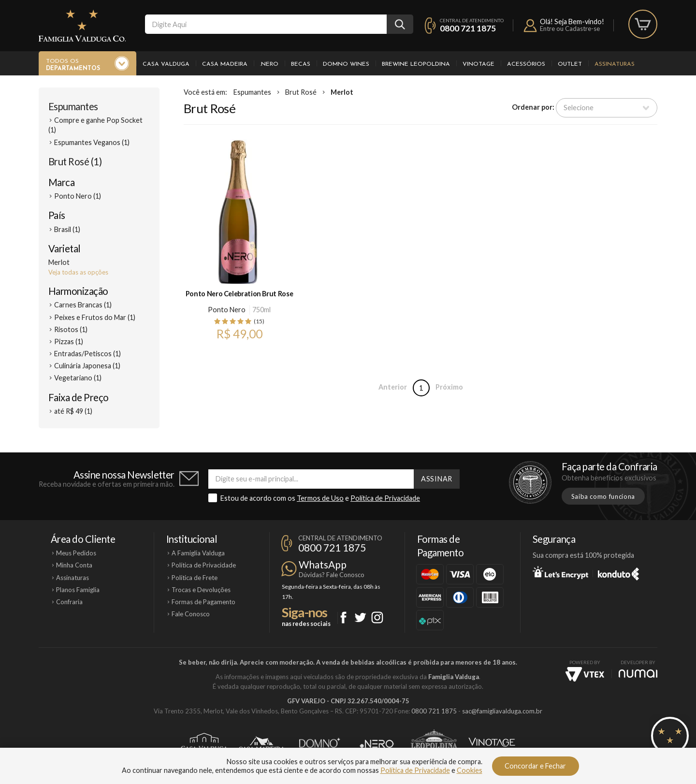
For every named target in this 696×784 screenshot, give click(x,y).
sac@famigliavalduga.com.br (502, 711)
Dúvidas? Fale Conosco (332, 575)
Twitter (360, 617)
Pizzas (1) (69, 341)
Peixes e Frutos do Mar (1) (95, 317)
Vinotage (478, 64)
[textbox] (266, 24)
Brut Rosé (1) (75, 161)
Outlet (570, 64)
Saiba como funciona (603, 496)
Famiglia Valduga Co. (82, 26)
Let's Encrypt (560, 572)
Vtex (585, 674)
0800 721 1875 (468, 28)
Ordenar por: (533, 107)
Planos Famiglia (78, 590)
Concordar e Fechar (535, 766)
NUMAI (638, 674)
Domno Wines (346, 64)
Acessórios (526, 64)
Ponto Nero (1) (78, 196)
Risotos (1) (71, 329)
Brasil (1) (67, 229)
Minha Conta (74, 565)
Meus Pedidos (76, 553)
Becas (301, 64)
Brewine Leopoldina (416, 64)
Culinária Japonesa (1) (87, 366)
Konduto (618, 572)
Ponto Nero (227, 310)
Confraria (69, 602)
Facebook (343, 617)
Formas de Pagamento (203, 602)
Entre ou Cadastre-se (570, 29)
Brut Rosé (301, 92)
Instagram (377, 617)
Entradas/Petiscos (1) (87, 354)
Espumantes (73, 106)
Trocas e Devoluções (201, 590)
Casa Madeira (225, 64)
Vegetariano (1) (78, 378)
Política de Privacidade (385, 498)
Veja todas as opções (78, 272)
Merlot (342, 92)
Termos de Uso (320, 498)
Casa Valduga (166, 64)
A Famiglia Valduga (198, 553)
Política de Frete (195, 578)
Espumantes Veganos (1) (92, 142)
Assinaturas (615, 64)
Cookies (470, 770)
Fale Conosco (191, 614)
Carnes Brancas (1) (83, 305)
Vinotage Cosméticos (492, 744)
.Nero (269, 64)
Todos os (73, 65)
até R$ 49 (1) (73, 411)
